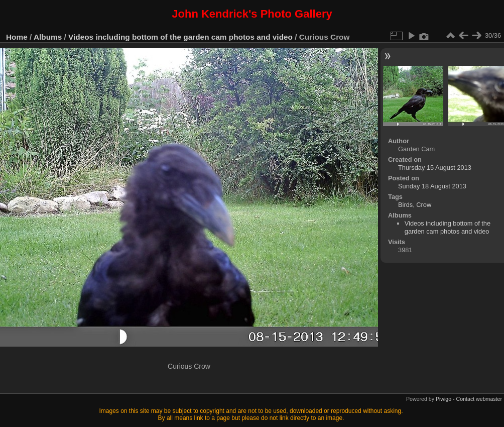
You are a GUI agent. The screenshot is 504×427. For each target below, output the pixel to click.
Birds (405, 205)
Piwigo (444, 399)
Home (17, 37)
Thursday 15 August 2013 (435, 168)
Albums (48, 37)
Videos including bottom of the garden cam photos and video (180, 37)
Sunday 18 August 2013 (432, 186)
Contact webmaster (479, 399)
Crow (424, 205)
